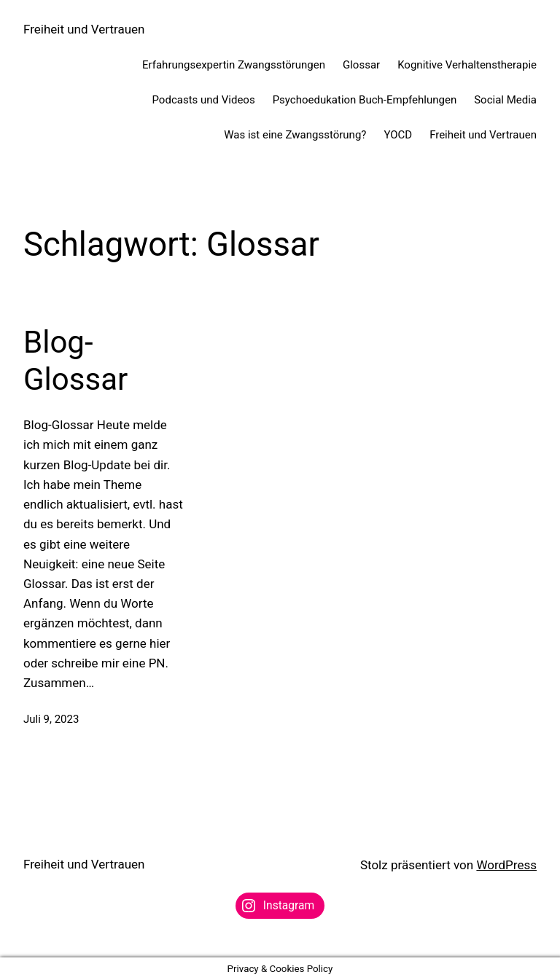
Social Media (505, 100)
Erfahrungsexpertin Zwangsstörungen (234, 65)
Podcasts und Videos (204, 100)
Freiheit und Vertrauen (84, 29)
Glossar (361, 65)
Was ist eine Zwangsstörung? (295, 135)
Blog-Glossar (75, 360)
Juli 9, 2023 (51, 719)
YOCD (398, 135)
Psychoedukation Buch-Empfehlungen (365, 100)
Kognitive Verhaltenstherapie (467, 65)
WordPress (506, 865)
